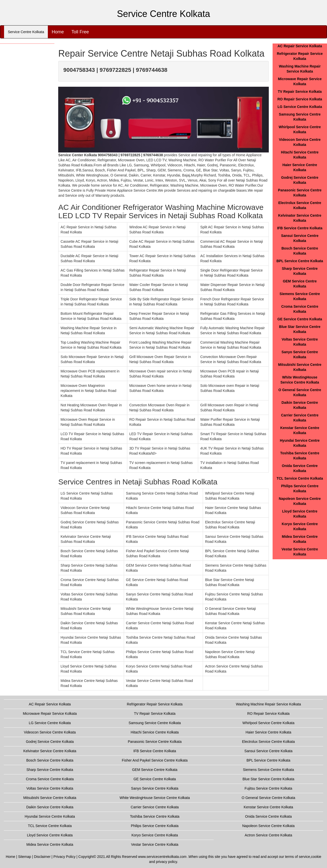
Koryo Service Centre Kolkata (155, 835)
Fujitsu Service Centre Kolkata (268, 788)
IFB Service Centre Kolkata (300, 228)
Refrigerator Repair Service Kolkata (155, 704)
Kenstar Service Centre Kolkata (268, 807)
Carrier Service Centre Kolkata (155, 807)
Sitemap (25, 857)
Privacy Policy (64, 857)
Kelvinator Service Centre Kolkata (50, 751)
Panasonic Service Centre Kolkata (155, 742)
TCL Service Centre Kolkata (300, 478)
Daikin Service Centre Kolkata (50, 807)
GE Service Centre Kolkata (300, 319)
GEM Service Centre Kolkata (155, 770)
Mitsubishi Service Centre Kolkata (50, 798)
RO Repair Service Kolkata (300, 99)
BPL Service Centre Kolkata (300, 261)
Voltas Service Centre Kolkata (50, 788)
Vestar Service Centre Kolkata (155, 844)
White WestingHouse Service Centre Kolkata (155, 798)
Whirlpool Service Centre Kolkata (268, 723)
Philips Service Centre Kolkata (155, 826)
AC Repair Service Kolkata (300, 46)
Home (58, 32)
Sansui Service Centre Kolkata (269, 751)
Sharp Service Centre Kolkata (50, 770)
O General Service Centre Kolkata (269, 798)
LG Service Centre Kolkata (300, 107)
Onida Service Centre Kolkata (268, 816)
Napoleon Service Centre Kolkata (268, 826)
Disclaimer (42, 857)
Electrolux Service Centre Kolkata (268, 742)
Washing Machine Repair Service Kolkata (268, 704)
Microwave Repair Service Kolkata (50, 714)
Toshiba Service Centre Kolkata (155, 816)
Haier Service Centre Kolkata (268, 732)
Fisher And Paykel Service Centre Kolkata (155, 760)
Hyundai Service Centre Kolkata (50, 816)
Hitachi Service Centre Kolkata (155, 732)
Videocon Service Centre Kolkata (50, 732)
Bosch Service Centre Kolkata (50, 760)
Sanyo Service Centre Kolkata (155, 788)
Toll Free (80, 32)
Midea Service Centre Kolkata (50, 844)
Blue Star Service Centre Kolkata (268, 779)
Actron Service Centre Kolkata (269, 835)
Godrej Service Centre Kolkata (50, 742)
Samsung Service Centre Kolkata (155, 723)
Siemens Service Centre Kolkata (269, 770)
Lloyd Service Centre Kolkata (50, 835)
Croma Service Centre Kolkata (50, 779)
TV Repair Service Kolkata (300, 92)
